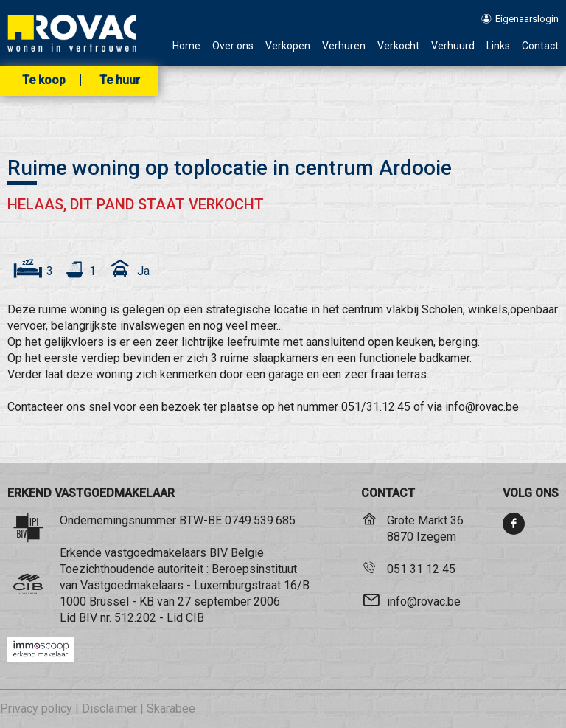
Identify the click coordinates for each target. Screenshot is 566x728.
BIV (88, 618)
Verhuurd (453, 46)
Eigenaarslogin (519, 19)
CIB (195, 618)
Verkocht (398, 46)
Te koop (44, 80)
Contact (540, 46)
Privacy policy (36, 708)
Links (498, 46)
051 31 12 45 (421, 569)
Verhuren (344, 46)
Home (186, 46)
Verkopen (288, 46)
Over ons (233, 46)
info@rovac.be (424, 602)
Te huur (120, 80)
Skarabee (171, 708)
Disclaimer (109, 708)
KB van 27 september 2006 (210, 602)
